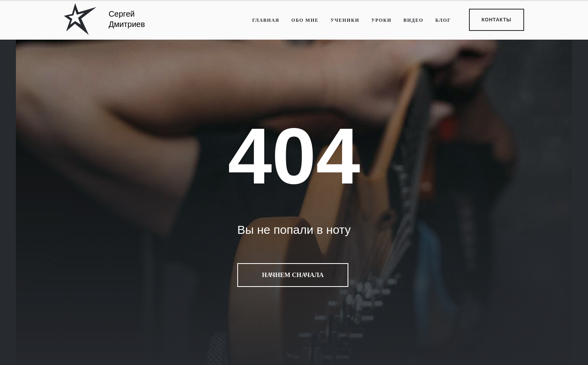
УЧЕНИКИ (345, 20)
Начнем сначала (293, 275)
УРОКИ (381, 20)
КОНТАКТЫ (497, 20)
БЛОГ (443, 20)
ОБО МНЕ (305, 20)
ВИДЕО (413, 20)
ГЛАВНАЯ (266, 20)
